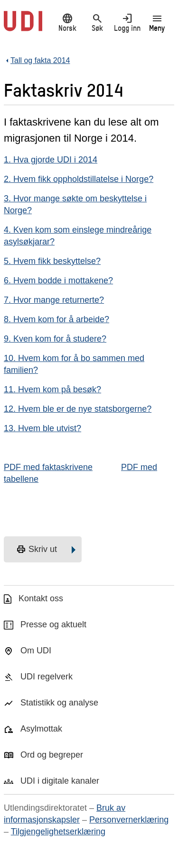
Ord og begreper (52, 755)
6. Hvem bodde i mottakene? (58, 280)
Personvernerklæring (129, 820)
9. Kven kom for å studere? (55, 339)
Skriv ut (37, 550)
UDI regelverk (47, 677)
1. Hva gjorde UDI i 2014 (51, 160)
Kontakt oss (41, 598)
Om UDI (36, 651)
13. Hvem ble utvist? (42, 428)
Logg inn (127, 22)
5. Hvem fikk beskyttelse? (52, 261)
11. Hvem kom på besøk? (52, 389)
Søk (97, 22)
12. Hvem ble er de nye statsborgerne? (78, 409)
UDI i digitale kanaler (60, 781)
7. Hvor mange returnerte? (54, 300)
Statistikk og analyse (59, 703)
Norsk (67, 22)
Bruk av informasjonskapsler (65, 814)
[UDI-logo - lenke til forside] (23, 26)
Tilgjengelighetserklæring (58, 832)
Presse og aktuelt (53, 624)
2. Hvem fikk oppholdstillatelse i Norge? (79, 179)
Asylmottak (41, 729)
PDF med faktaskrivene (48, 467)
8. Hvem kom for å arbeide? (56, 319)
